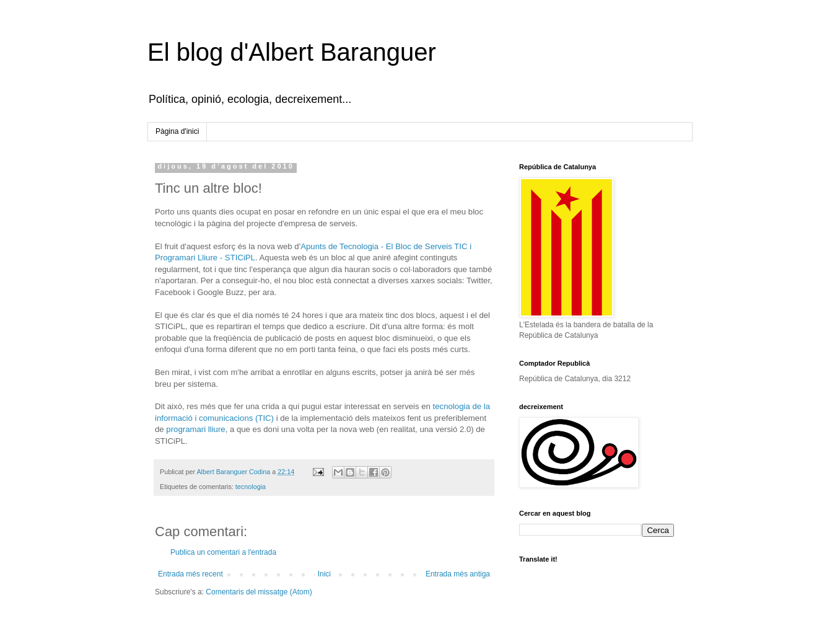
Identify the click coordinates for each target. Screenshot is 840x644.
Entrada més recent (190, 574)
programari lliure (195, 429)
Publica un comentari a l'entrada (223, 552)
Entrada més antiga (458, 574)
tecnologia (251, 487)
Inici (324, 574)
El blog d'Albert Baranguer (292, 52)
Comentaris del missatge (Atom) (259, 592)
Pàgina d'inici (177, 131)
